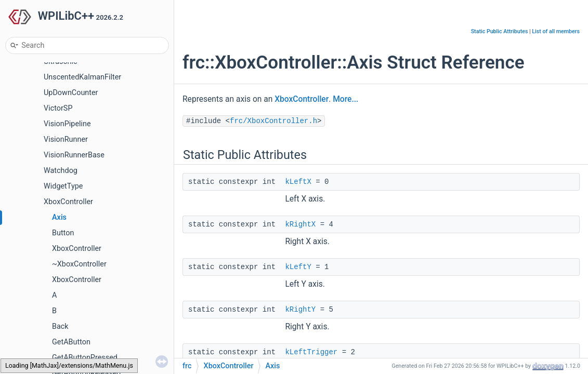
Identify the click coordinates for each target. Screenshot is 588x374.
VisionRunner (66, 139)
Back (60, 326)
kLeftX (298, 182)
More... (345, 99)
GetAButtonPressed (85, 358)
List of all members (556, 31)
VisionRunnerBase (74, 155)
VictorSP (58, 108)
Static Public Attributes (500, 31)
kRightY (300, 310)
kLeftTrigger (311, 352)
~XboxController (79, 264)
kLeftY (298, 267)
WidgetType (63, 186)
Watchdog (61, 171)
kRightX (300, 224)
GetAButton (71, 342)
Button (63, 233)
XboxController (68, 202)
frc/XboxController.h (273, 121)
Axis (59, 217)
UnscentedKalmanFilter (82, 77)
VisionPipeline (67, 124)
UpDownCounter (71, 93)
